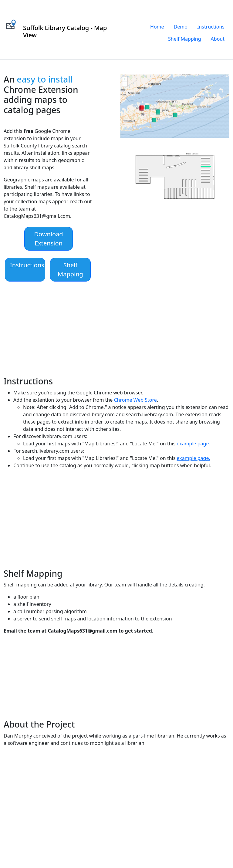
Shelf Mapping (185, 39)
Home (157, 27)
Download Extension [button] (48, 239)
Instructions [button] (27, 265)
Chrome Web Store (135, 400)
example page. (194, 444)
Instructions (211, 27)
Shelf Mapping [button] (70, 270)
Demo (181, 27)
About (218, 39)
